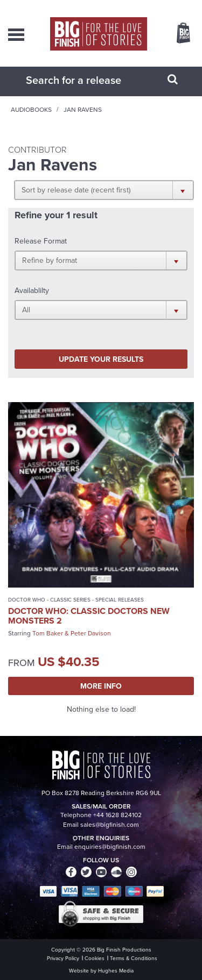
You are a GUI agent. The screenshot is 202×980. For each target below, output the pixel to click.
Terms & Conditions (134, 958)
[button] (104, 190)
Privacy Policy (63, 958)
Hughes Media (116, 971)
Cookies (95, 958)
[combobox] (88, 80)
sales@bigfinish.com (110, 825)
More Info (101, 686)
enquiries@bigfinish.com (110, 847)
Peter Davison (91, 633)
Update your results (101, 359)
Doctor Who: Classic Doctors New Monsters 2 (89, 616)
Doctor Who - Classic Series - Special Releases (76, 600)
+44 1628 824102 (117, 815)
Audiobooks (31, 110)
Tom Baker (48, 633)
